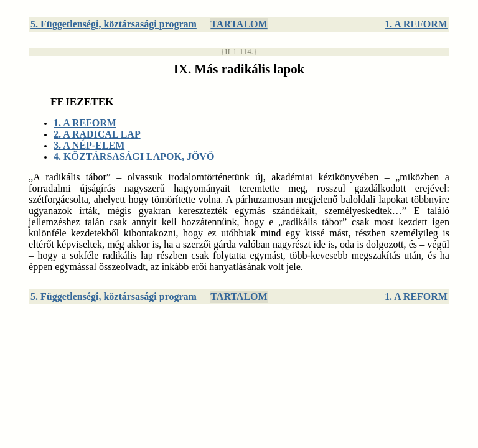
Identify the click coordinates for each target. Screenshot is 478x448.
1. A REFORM (416, 24)
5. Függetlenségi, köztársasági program (114, 24)
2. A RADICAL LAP (97, 134)
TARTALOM (239, 24)
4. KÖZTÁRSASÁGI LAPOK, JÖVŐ (134, 156)
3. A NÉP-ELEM (89, 145)
